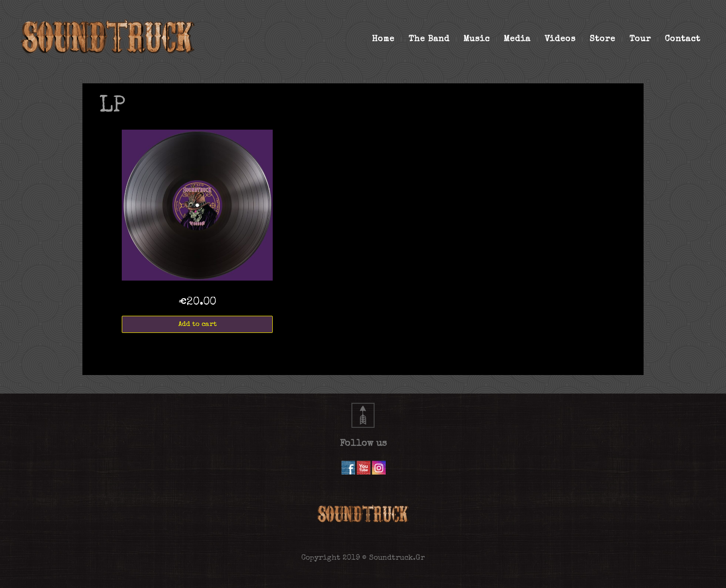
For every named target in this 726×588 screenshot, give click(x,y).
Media (521, 39)
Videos (563, 39)
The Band (432, 39)
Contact (683, 39)
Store (606, 39)
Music (480, 39)
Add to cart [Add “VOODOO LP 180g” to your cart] (197, 324)
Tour (644, 39)
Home (387, 39)
